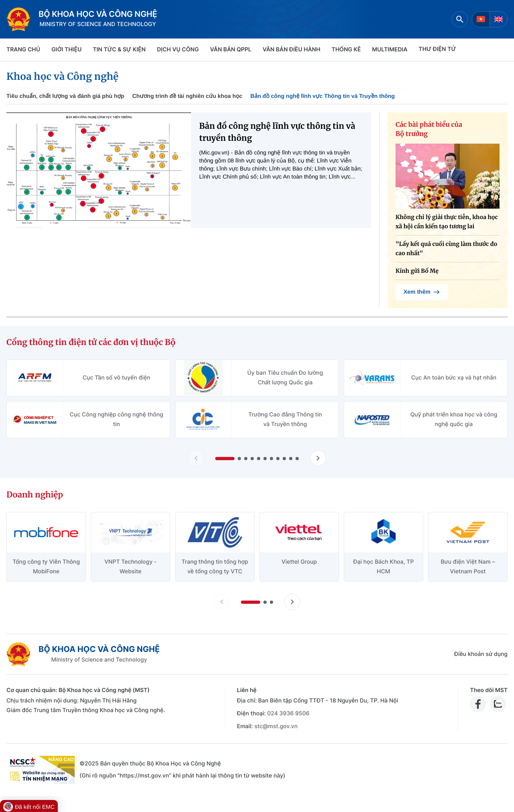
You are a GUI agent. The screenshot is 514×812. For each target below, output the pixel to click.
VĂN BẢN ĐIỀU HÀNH (292, 50)
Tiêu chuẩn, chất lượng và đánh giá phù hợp (65, 96)
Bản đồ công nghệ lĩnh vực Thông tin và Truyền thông (322, 96)
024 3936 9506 (288, 714)
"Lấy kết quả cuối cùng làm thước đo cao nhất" (446, 249)
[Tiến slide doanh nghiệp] (292, 602)
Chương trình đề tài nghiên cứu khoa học (187, 96)
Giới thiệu (66, 50)
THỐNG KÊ (346, 50)
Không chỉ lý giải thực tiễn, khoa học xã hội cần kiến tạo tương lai (447, 222)
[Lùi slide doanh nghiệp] (222, 602)
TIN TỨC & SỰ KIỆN (119, 50)
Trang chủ (23, 50)
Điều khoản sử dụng (481, 654)
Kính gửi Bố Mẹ (417, 271)
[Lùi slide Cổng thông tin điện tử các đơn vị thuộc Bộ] (196, 458)
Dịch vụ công (178, 50)
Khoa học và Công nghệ (62, 76)
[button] (225, 459)
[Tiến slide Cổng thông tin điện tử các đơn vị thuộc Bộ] (318, 458)
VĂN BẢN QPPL (231, 50)
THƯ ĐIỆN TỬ (438, 49)
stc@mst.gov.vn (276, 726)
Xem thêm (422, 292)
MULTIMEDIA (390, 50)
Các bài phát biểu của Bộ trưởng (429, 129)
